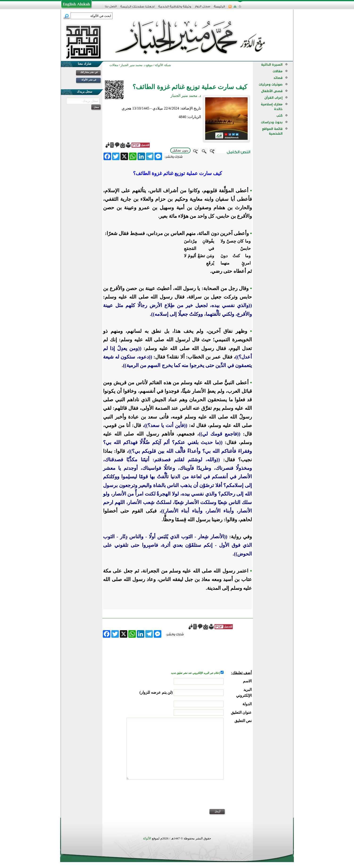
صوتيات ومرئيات (271, 84)
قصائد (278, 78)
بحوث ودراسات (272, 122)
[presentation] (216, 797)
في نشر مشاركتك (89, 72)
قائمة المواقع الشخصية (272, 131)
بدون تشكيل (180, 150)
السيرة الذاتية (272, 65)
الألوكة (147, 838)
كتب (279, 116)
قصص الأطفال (272, 91)
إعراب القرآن (273, 98)
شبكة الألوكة (163, 65)
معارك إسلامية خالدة (272, 107)
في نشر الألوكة (89, 80)
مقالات (278, 71)
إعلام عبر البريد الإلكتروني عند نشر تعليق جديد (196, 673)
